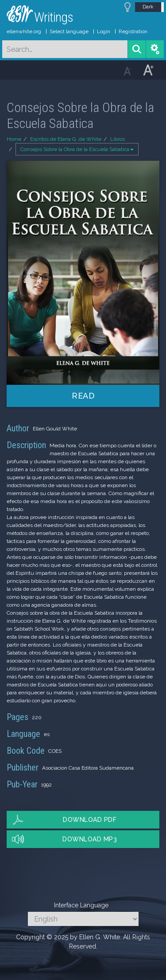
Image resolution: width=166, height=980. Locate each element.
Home (14, 139)
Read (83, 396)
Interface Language (81, 905)
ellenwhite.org (24, 31)
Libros (118, 139)
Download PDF (90, 820)
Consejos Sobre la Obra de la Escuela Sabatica (77, 149)
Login (104, 31)
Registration (133, 31)
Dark (148, 7)
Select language (69, 31)
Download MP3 (90, 839)
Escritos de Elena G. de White (66, 139)
